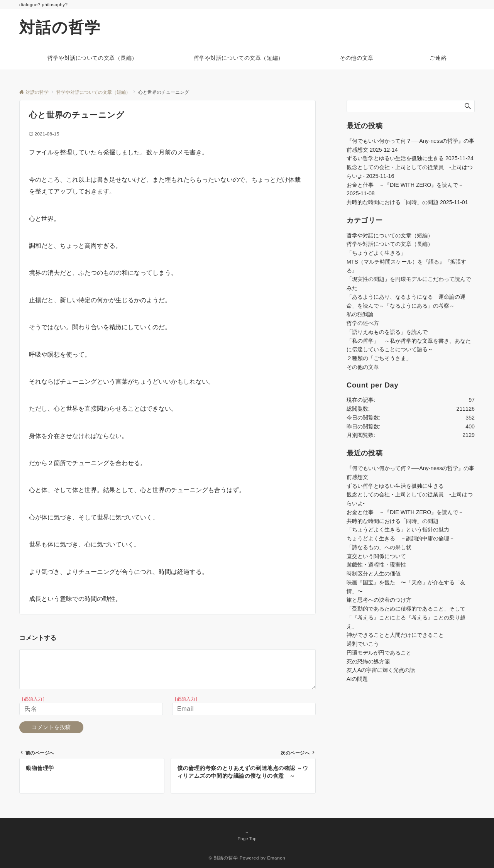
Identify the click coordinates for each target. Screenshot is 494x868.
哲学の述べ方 (363, 323)
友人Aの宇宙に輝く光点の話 (381, 670)
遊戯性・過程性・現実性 (376, 565)
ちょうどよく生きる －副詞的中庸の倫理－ (401, 538)
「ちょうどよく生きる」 (376, 253)
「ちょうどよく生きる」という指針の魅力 (398, 530)
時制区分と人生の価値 (374, 574)
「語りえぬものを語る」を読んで (387, 332)
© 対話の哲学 (223, 858)
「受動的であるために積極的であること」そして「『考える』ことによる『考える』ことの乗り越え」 (406, 618)
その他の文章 (363, 367)
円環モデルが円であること (379, 653)
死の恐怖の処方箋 (368, 662)
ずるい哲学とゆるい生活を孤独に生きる (395, 158)
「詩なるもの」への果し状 (379, 547)
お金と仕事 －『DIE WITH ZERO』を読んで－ (405, 185)
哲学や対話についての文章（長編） (390, 244)
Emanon (276, 858)
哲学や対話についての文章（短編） (390, 235)
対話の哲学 (60, 27)
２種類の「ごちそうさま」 (379, 358)
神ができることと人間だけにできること (395, 635)
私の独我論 (360, 314)
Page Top (247, 836)
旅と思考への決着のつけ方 (379, 600)
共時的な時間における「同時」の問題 (392, 202)
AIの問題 (357, 679)
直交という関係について (376, 556)
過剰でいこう (363, 644)
